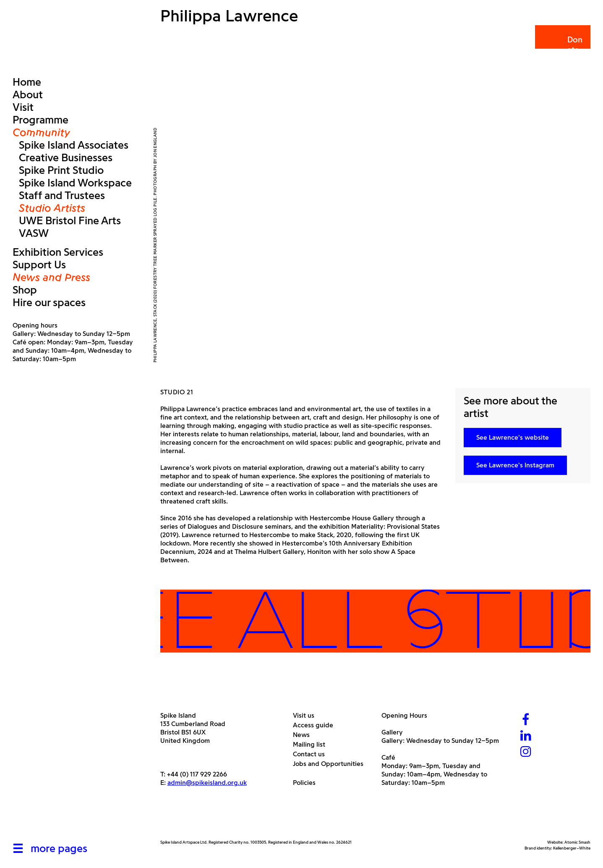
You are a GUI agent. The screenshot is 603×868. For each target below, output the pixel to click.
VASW (34, 233)
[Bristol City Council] (244, 819)
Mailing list (312, 744)
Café (388, 757)
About (28, 94)
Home (27, 82)
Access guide (316, 725)
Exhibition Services (58, 252)
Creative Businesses (66, 157)
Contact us (312, 754)
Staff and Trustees (62, 195)
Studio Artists (52, 208)
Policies (307, 783)
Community (41, 132)
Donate (562, 45)
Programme (40, 120)
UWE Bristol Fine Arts (70, 220)
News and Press (51, 277)
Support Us (39, 265)
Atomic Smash (577, 842)
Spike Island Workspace (75, 183)
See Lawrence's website (513, 437)
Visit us (307, 715)
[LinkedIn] (526, 736)
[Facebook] (526, 720)
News (304, 735)
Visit (23, 107)
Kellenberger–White (572, 848)
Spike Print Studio (61, 170)
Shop (25, 290)
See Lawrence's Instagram (515, 465)
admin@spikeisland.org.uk (207, 783)
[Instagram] (526, 752)
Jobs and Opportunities (331, 764)
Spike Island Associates (74, 145)
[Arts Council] (181, 819)
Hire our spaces (49, 302)
